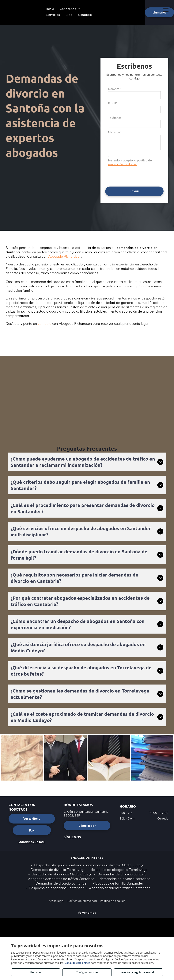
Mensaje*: (115, 132)
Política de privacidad (82, 901)
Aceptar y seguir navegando (138, 972)
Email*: (113, 103)
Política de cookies (113, 901)
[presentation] (137, 175)
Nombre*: (115, 89)
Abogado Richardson (65, 256)
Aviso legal (57, 901)
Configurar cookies (87, 972)
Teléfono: (114, 118)
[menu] (166, 10)
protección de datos (123, 164)
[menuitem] (50, 9)
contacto (45, 324)
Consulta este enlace (77, 963)
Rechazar (36, 972)
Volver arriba (87, 912)
